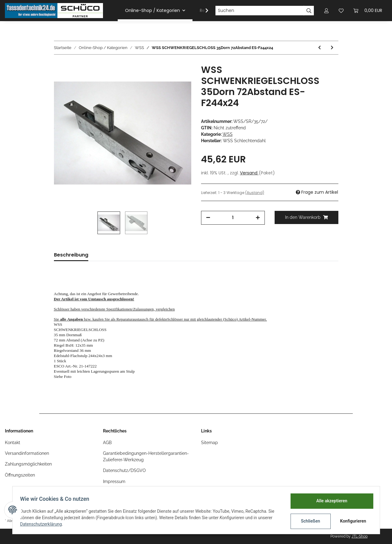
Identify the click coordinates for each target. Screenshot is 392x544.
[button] (326, 11)
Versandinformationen (27, 453)
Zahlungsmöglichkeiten (28, 464)
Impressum (114, 481)
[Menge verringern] (208, 218)
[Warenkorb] (368, 11)
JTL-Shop (360, 536)
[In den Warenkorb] (306, 217)
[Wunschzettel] (341, 11)
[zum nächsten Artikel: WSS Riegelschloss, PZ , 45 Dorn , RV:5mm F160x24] (332, 48)
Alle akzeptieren (330, 501)
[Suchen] (260, 11)
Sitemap (209, 443)
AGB (107, 443)
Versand (249, 173)
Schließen (308, 521)
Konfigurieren (352, 521)
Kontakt (13, 443)
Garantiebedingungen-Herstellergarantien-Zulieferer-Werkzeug (146, 457)
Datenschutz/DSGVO (124, 470)
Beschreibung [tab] (71, 255)
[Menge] (233, 218)
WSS (228, 134)
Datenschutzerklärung (43, 524)
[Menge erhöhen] (258, 218)
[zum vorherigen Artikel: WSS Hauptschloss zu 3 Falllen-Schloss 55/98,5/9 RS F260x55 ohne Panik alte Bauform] (320, 48)
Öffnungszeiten (20, 475)
